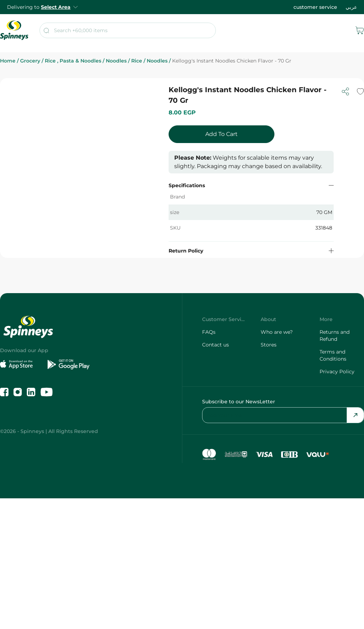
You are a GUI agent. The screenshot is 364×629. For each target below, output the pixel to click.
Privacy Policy (337, 372)
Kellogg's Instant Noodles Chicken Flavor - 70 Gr (232, 61)
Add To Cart (222, 134)
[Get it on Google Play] (69, 364)
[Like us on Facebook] (4, 392)
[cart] (360, 30)
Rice (139, 61)
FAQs (209, 332)
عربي (351, 7)
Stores (269, 345)
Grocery (32, 61)
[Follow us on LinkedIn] (31, 392)
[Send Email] (355, 415)
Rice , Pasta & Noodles (75, 61)
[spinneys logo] (14, 30)
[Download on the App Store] (21, 364)
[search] (128, 30)
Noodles (119, 61)
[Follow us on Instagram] (18, 392)
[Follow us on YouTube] (47, 392)
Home (10, 61)
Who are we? (277, 332)
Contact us (216, 345)
